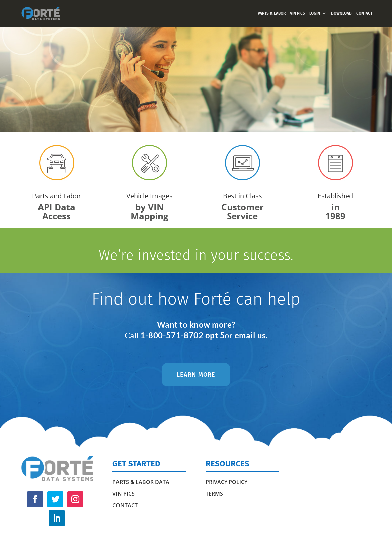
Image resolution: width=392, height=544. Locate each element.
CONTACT (364, 13)
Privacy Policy (226, 482)
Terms (214, 494)
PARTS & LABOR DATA (141, 482)
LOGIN (315, 13)
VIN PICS (297, 13)
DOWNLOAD (341, 13)
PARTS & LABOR (272, 13)
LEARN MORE (196, 375)
